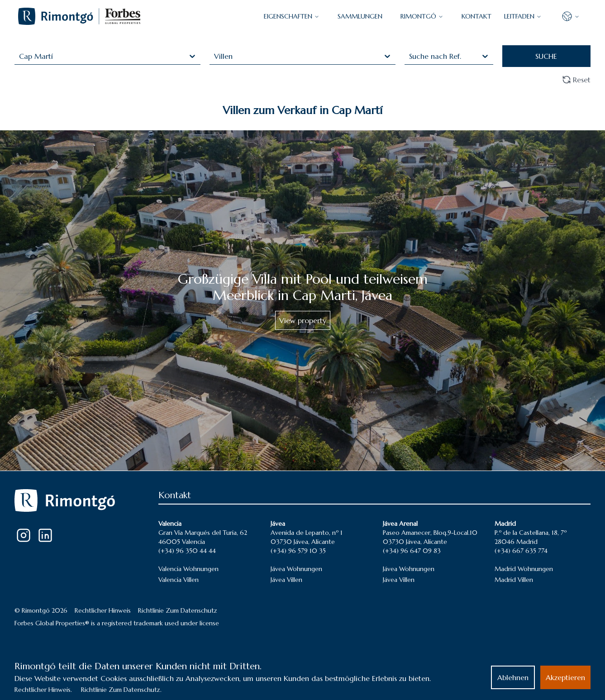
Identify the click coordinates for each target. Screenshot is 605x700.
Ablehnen (513, 677)
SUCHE (546, 56)
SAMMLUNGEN (360, 16)
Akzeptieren (565, 677)
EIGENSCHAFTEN (292, 16)
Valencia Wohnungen (188, 569)
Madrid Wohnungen (524, 569)
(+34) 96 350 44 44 (187, 551)
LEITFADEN (523, 16)
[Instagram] (24, 535)
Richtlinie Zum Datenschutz (178, 610)
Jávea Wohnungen (296, 569)
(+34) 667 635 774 (521, 551)
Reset (576, 80)
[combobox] (20, 56)
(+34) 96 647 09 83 (412, 551)
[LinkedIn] (45, 535)
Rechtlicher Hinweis (103, 610)
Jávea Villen (286, 580)
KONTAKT (476, 16)
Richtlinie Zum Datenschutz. (121, 690)
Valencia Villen (179, 580)
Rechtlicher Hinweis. (43, 690)
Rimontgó (422, 16)
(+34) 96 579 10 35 (298, 551)
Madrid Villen (514, 580)
